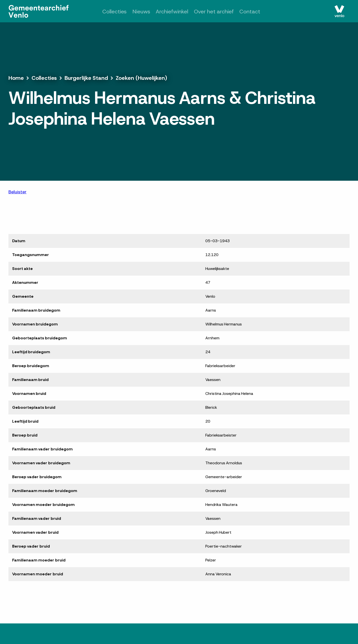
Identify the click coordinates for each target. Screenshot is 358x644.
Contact (250, 12)
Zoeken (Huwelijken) (141, 78)
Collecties (114, 12)
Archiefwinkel (172, 12)
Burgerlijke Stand (86, 78)
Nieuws (141, 12)
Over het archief (214, 12)
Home (16, 78)
